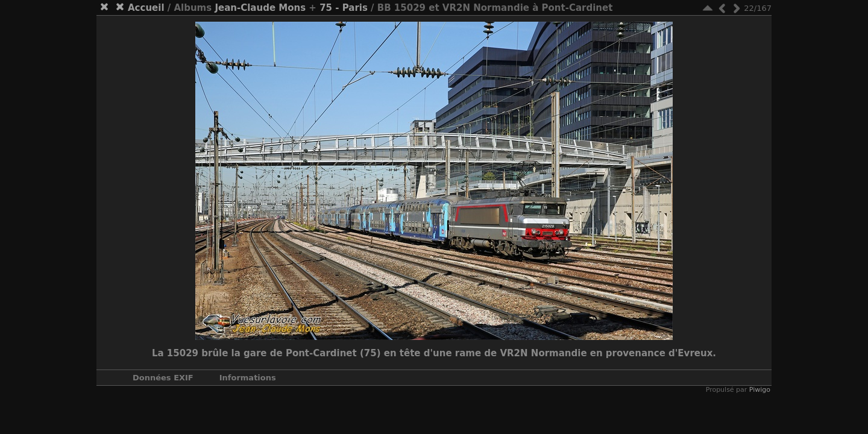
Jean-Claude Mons (260, 8)
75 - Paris (344, 8)
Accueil (146, 8)
